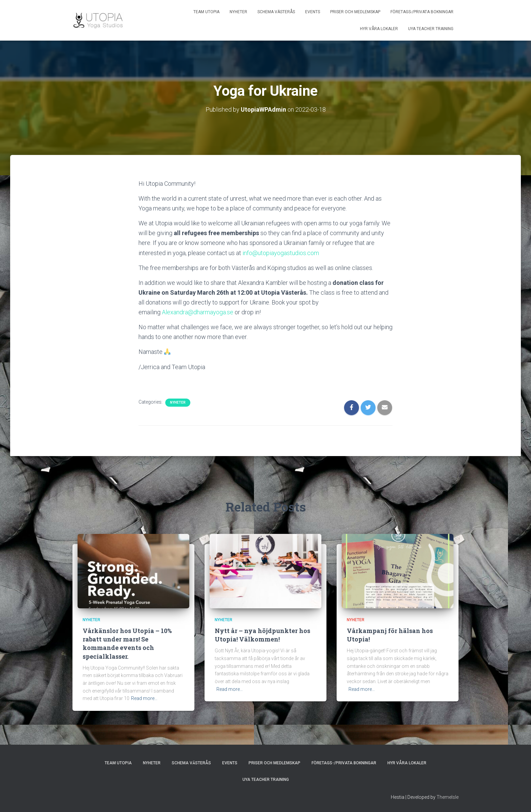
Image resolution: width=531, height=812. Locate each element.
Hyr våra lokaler (379, 29)
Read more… (144, 698)
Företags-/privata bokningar (422, 12)
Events (313, 12)
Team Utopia (206, 12)
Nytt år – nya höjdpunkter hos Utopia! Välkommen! (262, 635)
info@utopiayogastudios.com (281, 253)
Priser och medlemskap (355, 12)
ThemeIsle (448, 797)
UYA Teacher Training (431, 29)
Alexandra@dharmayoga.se (198, 312)
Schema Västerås (276, 12)
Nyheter (238, 12)
